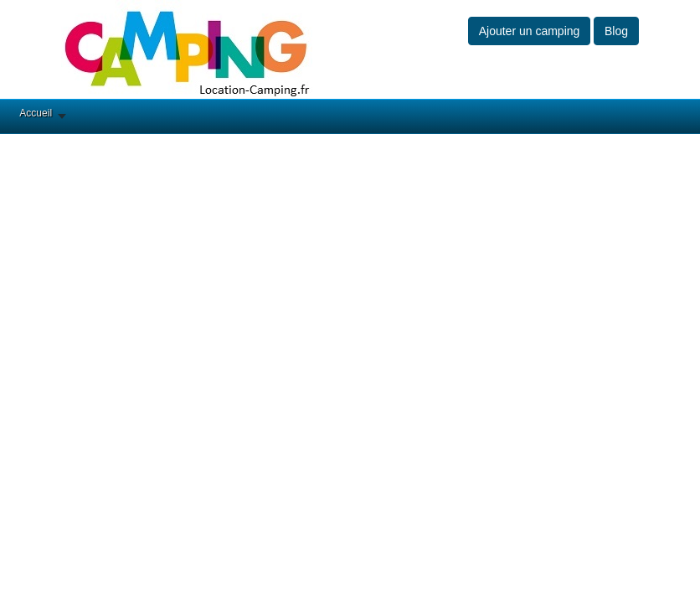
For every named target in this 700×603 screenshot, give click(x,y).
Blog (616, 31)
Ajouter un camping (530, 31)
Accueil (36, 113)
